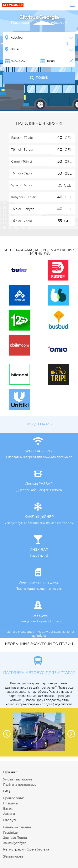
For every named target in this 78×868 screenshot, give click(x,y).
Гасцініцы (11, 833)
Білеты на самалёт (17, 827)
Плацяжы (10, 803)
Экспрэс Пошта (15, 838)
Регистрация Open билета (26, 849)
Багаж (8, 809)
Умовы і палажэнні (17, 779)
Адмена (9, 814)
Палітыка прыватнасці (20, 785)
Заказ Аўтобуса (15, 843)
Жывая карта (13, 857)
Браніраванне (14, 798)
